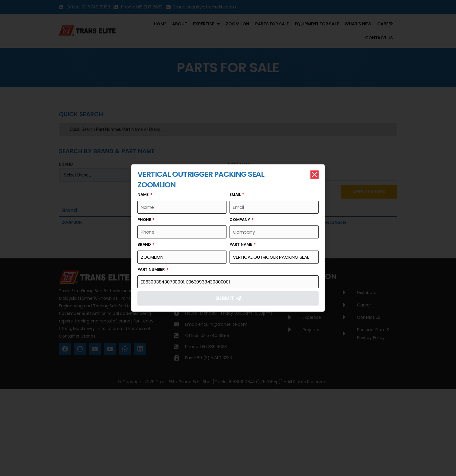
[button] (315, 175)
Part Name (241, 244)
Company (240, 220)
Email (236, 194)
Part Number (152, 269)
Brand (145, 244)
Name (143, 194)
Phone (145, 220)
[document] (228, 238)
